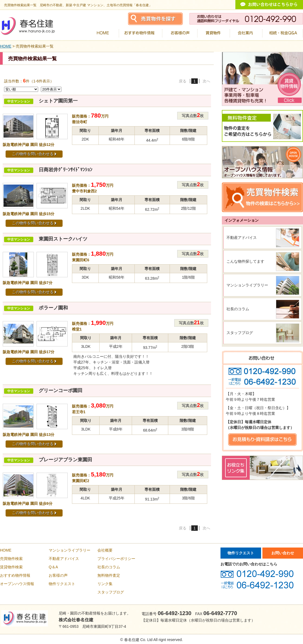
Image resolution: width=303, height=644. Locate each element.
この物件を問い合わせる (34, 154)
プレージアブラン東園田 (65, 460)
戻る (183, 81)
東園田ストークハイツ (63, 239)
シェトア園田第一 (58, 101)
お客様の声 (58, 575)
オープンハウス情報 (17, 584)
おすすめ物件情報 (15, 575)
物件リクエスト (62, 584)
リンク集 (105, 584)
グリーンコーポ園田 (61, 391)
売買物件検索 (11, 559)
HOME (6, 46)
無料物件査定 (109, 575)
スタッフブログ (240, 333)
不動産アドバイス (242, 238)
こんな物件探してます (245, 261)
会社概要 (105, 550)
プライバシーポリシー (116, 559)
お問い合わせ (283, 553)
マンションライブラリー (247, 285)
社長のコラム (238, 309)
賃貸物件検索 (11, 567)
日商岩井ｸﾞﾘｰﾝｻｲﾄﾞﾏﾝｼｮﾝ (65, 170)
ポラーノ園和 (53, 308)
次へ (206, 81)
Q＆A (53, 567)
